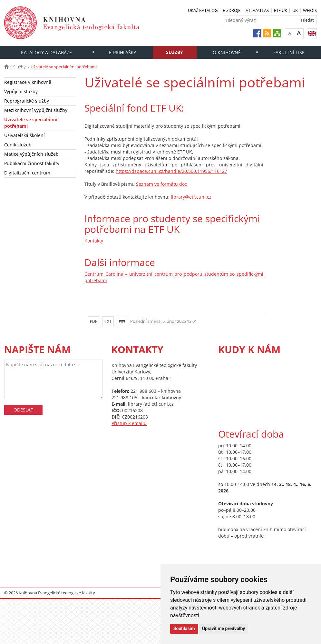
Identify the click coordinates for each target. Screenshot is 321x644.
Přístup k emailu (129, 423)
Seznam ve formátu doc (161, 184)
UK (295, 10)
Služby (175, 52)
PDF (93, 321)
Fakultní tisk (289, 52)
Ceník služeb (18, 145)
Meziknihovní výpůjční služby (36, 110)
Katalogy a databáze (46, 52)
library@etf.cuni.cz (191, 197)
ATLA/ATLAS (257, 10)
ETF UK (281, 10)
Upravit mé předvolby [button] (224, 629)
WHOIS (310, 10)
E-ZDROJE (232, 10)
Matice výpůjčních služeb (31, 154)
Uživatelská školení (24, 135)
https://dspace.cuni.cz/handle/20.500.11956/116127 (171, 171)
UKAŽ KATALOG (203, 10)
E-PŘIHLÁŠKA (123, 52)
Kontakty (94, 241)
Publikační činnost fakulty (32, 163)
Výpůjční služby (21, 91)
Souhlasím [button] (184, 629)
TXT (108, 321)
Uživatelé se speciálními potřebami (31, 123)
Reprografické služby (27, 101)
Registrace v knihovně (28, 82)
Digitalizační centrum (27, 173)
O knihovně (227, 52)
